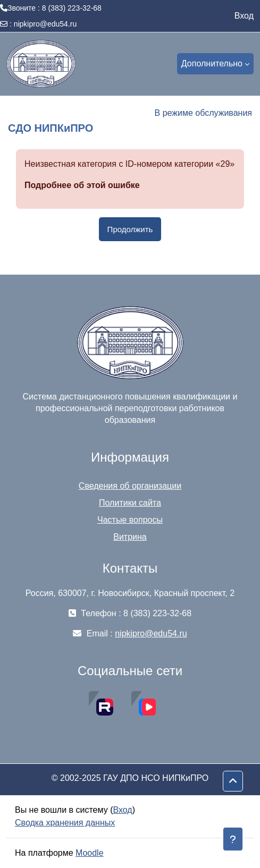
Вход (244, 16)
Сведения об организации (130, 486)
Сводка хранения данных (65, 823)
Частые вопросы (130, 520)
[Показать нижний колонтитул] (233, 839)
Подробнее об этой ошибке (82, 185)
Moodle (89, 853)
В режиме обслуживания (203, 113)
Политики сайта (130, 503)
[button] (233, 781)
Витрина (130, 537)
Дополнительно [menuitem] (212, 63)
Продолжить (130, 229)
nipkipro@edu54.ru (45, 24)
